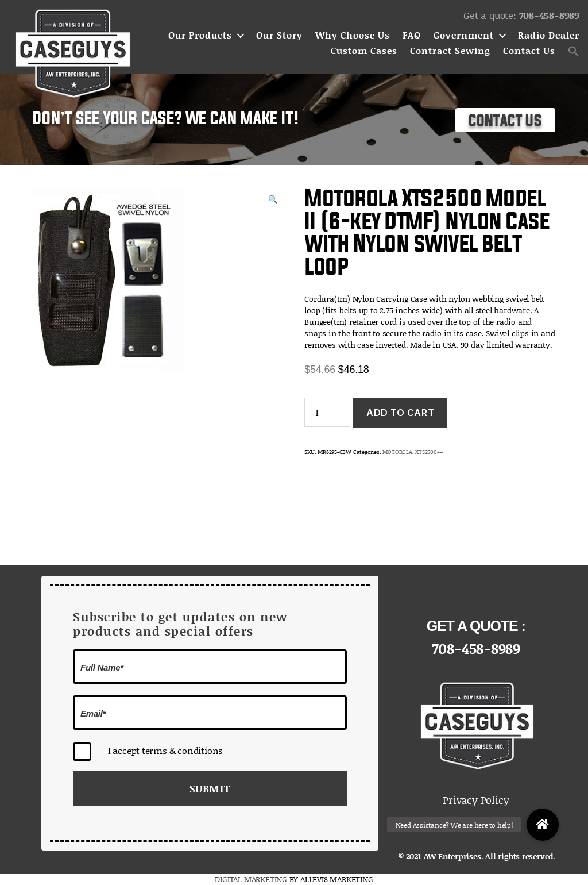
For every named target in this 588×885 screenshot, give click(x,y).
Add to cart (400, 413)
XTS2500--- (429, 452)
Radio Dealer (549, 35)
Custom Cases (364, 51)
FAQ (412, 35)
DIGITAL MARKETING (252, 879)
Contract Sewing (450, 51)
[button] (574, 51)
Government (464, 35)
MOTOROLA (397, 452)
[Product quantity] (327, 412)
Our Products (200, 35)
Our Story (279, 35)
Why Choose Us (353, 35)
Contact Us (529, 51)
